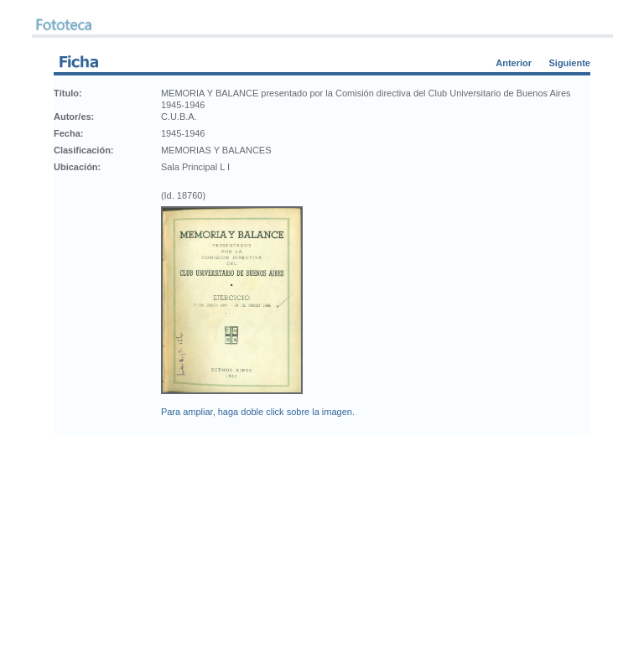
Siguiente (569, 63)
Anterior (514, 63)
